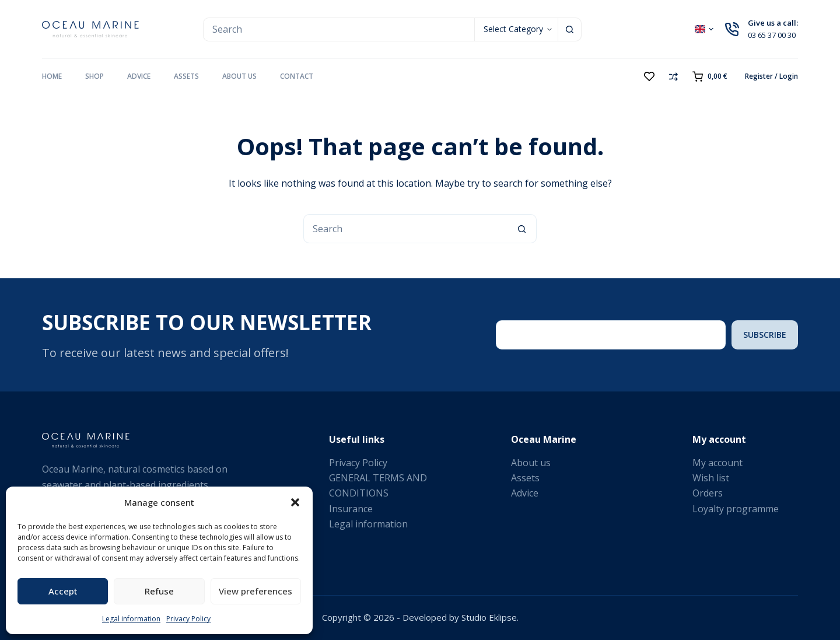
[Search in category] (516, 29)
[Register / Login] (771, 76)
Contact (297, 76)
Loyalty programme (736, 509)
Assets (186, 76)
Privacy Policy (188, 619)
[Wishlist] (649, 76)
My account (717, 463)
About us (239, 76)
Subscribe (765, 335)
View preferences (256, 591)
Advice (139, 76)
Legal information (131, 619)
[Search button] (570, 29)
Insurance (351, 509)
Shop (94, 76)
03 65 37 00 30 (772, 35)
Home (52, 76)
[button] (295, 502)
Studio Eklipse (489, 617)
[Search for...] (339, 29)
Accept (63, 591)
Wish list (711, 478)
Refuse (159, 591)
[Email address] (611, 335)
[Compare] (673, 77)
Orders (708, 493)
